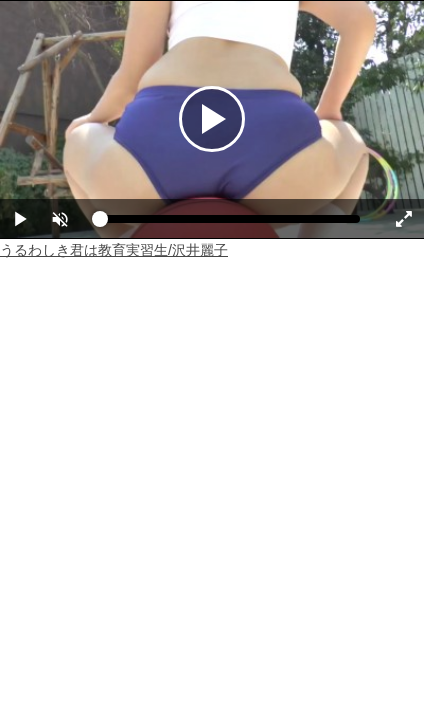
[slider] (230, 224)
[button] (60, 219)
